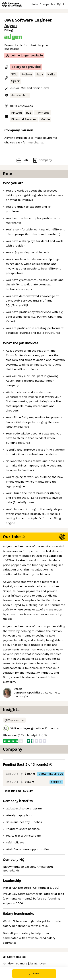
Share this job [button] (14, 957)
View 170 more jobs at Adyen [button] (24, 963)
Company (42, 160)
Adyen (11, 26)
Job (22, 160)
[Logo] (12, 5)
